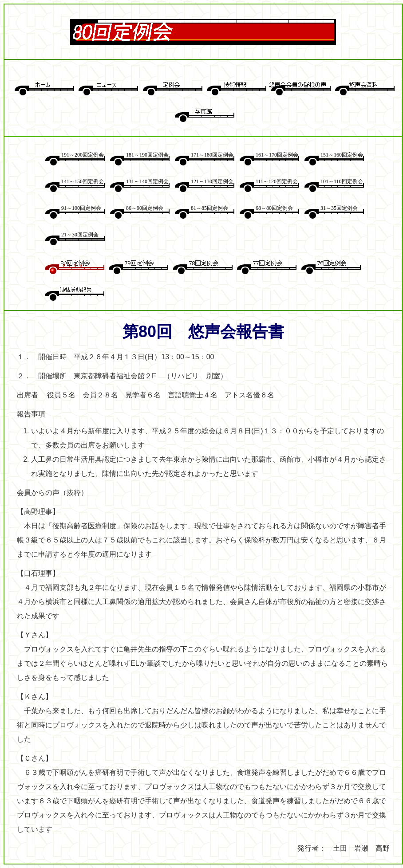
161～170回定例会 (277, 155)
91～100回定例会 (81, 208)
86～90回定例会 (145, 208)
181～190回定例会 (147, 155)
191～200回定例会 (83, 155)
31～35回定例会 (339, 208)
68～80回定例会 (274, 208)
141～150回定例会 (83, 181)
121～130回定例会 (212, 181)
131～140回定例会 (147, 181)
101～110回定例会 (342, 181)
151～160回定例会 (342, 155)
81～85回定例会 (209, 208)
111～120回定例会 (277, 181)
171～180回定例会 (212, 155)
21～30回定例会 (80, 235)
